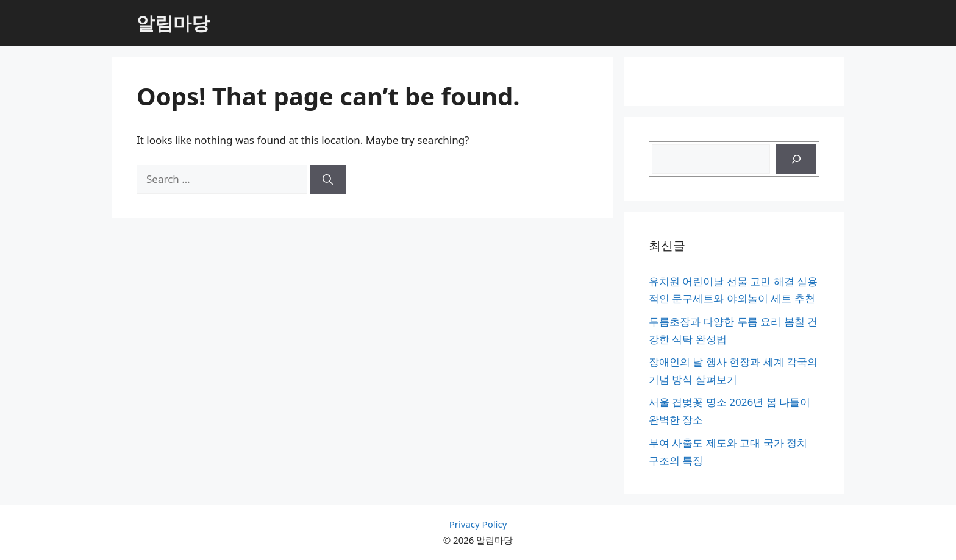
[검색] (796, 159)
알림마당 (173, 23)
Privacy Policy (478, 524)
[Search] (328, 179)
